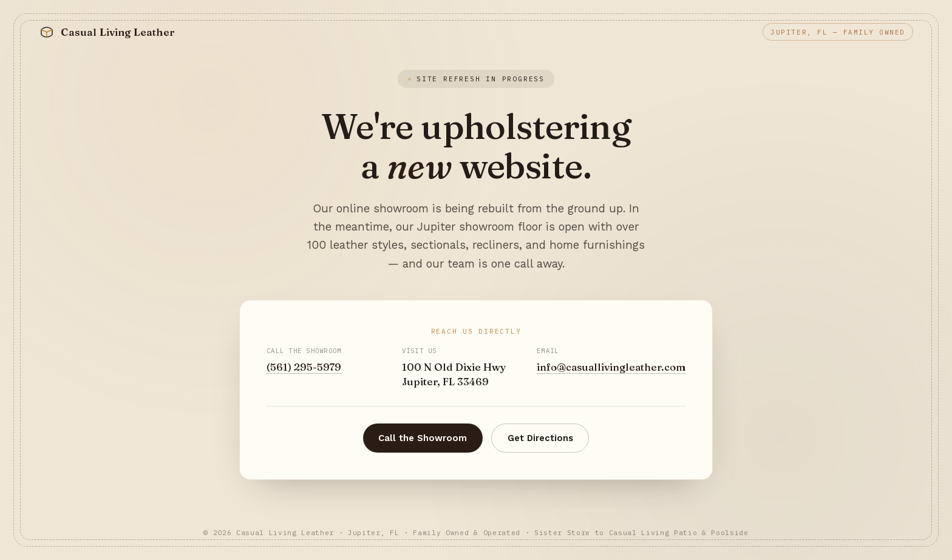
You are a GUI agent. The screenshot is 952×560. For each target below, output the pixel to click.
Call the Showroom (423, 438)
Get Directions (540, 438)
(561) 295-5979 (304, 367)
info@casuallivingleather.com (611, 367)
